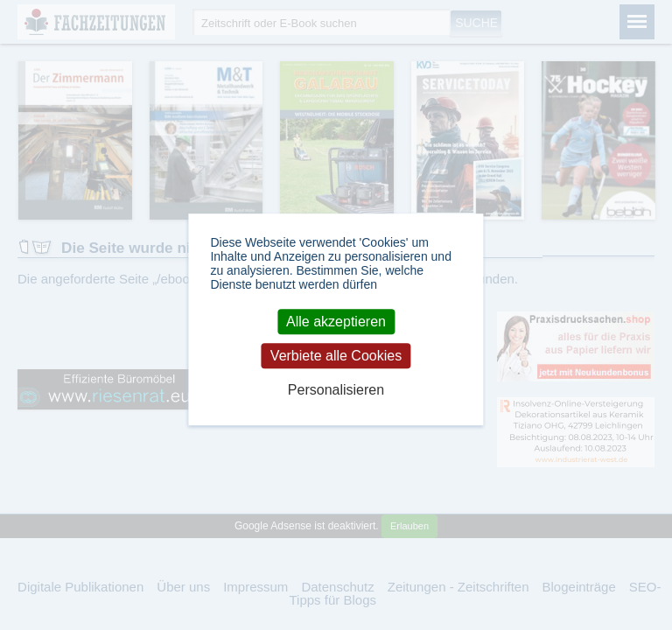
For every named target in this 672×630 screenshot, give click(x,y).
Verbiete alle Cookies (336, 356)
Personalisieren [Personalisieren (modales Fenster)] (336, 391)
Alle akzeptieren (336, 322)
